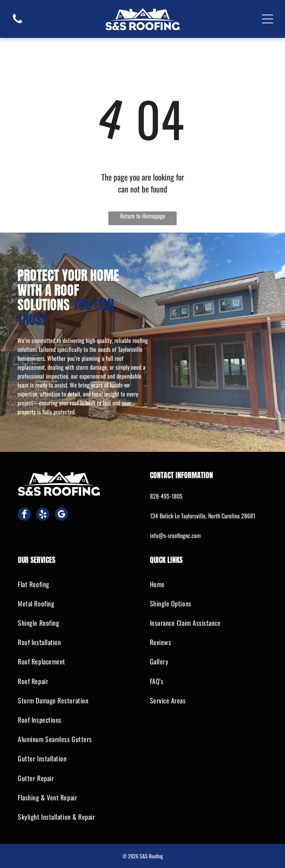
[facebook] (24, 515)
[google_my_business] (61, 515)
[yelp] (43, 515)
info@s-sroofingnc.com (175, 535)
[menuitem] (76, 584)
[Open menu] (268, 19)
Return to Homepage (143, 216)
